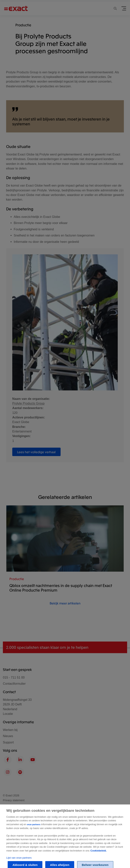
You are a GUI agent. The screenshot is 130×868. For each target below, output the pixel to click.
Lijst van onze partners (19, 862)
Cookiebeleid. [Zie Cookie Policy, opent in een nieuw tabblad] (99, 855)
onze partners (34, 829)
